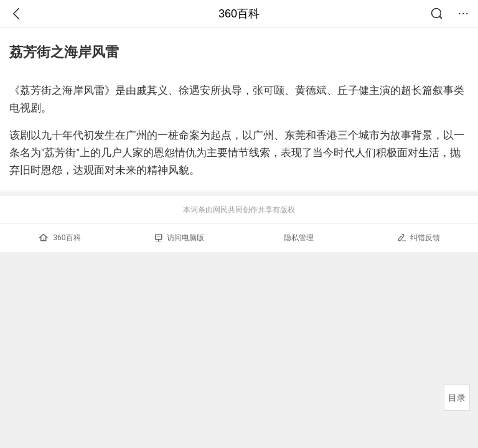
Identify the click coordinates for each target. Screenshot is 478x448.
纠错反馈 (419, 237)
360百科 (239, 14)
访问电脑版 (180, 238)
